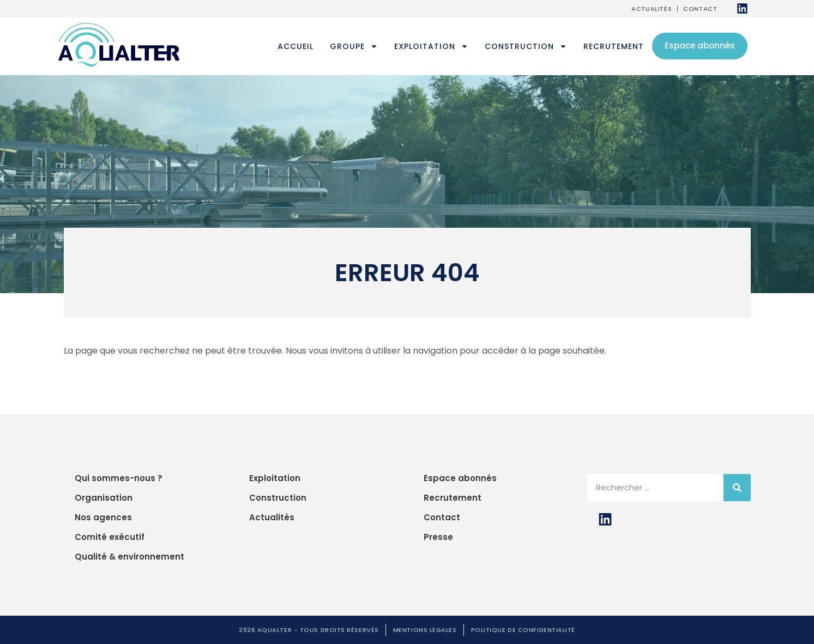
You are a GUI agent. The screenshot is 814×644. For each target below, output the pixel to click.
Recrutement (614, 46)
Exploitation (431, 46)
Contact (700, 9)
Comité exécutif (110, 537)
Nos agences (103, 517)
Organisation (104, 498)
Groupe (354, 46)
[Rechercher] (737, 488)
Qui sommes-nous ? (119, 478)
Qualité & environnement (129, 557)
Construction (526, 46)
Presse (438, 537)
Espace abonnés (700, 45)
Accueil (296, 46)
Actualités (652, 9)
